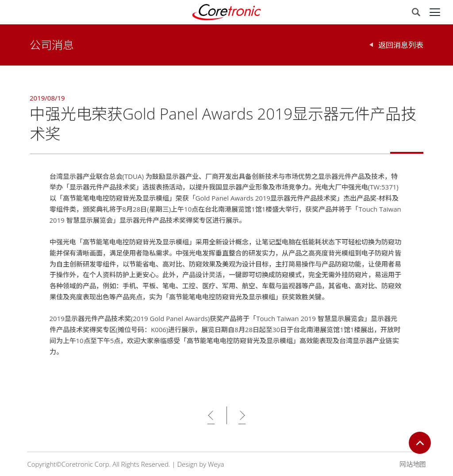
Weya (216, 464)
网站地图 (413, 464)
